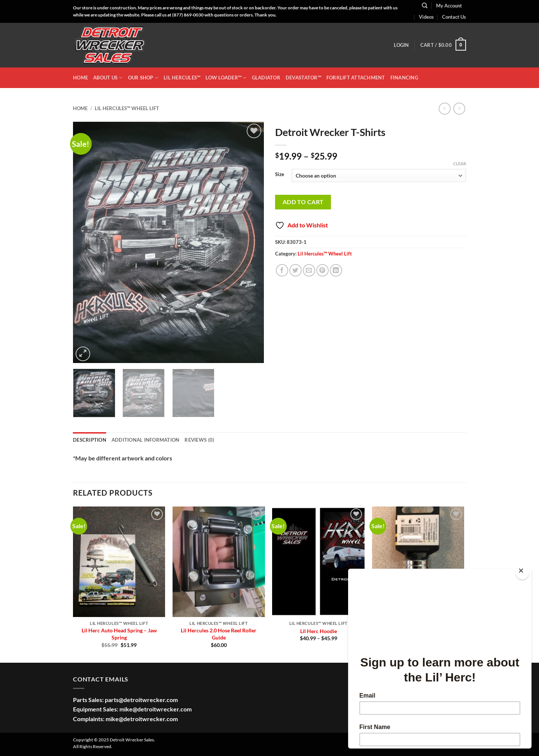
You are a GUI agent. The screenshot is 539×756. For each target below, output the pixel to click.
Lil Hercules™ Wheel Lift (127, 108)
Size (280, 175)
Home (80, 108)
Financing (404, 78)
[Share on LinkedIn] (336, 270)
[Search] (425, 6)
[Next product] (444, 108)
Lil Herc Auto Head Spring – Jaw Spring (119, 634)
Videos (426, 17)
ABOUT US (108, 78)
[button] (401, 45)
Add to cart (303, 202)
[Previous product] (459, 108)
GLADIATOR (266, 78)
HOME (80, 78)
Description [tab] (90, 440)
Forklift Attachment (356, 78)
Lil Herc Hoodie (319, 631)
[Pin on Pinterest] (322, 270)
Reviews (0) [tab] (199, 440)
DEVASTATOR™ (303, 78)
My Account (449, 6)
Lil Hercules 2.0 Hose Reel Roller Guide (219, 634)
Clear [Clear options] (460, 164)
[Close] (522, 572)
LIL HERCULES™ (182, 78)
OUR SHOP (143, 78)
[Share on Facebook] (282, 270)
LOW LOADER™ (226, 78)
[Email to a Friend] (309, 270)
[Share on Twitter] (296, 270)
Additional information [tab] (146, 440)
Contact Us (454, 17)
